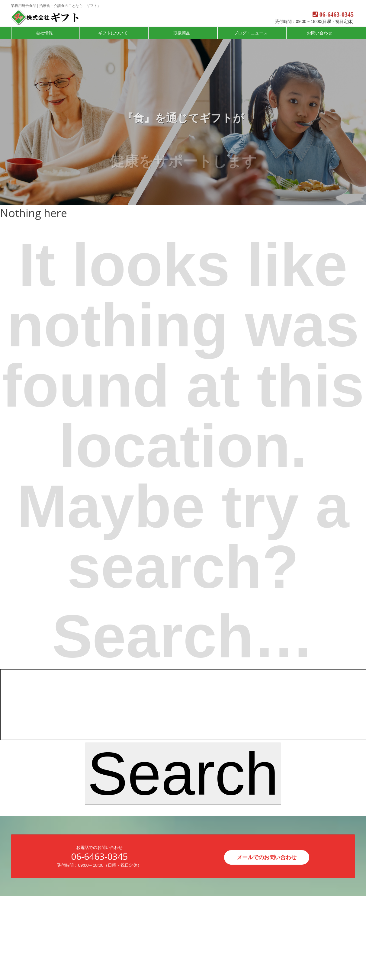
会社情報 (45, 33)
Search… (183, 636)
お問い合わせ (320, 33)
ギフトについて (114, 33)
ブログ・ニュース (251, 33)
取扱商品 (182, 33)
